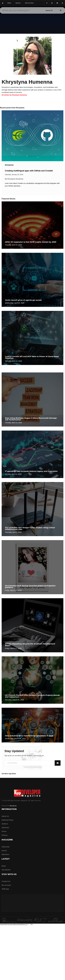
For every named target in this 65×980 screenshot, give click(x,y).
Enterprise (9, 165)
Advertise (5, 828)
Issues (4, 851)
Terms (4, 831)
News (4, 866)
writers (9, 3)
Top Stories (6, 870)
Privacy (5, 835)
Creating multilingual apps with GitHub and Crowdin (29, 171)
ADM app (5, 889)
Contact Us (6, 881)
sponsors (18, 3)
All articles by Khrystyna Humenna (14, 95)
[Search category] (49, 10)
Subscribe (6, 847)
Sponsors (5, 854)
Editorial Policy (8, 820)
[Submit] (61, 10)
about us (5, 816)
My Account (6, 885)
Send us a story (29, 3)
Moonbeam (13, 806)
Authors (5, 824)
